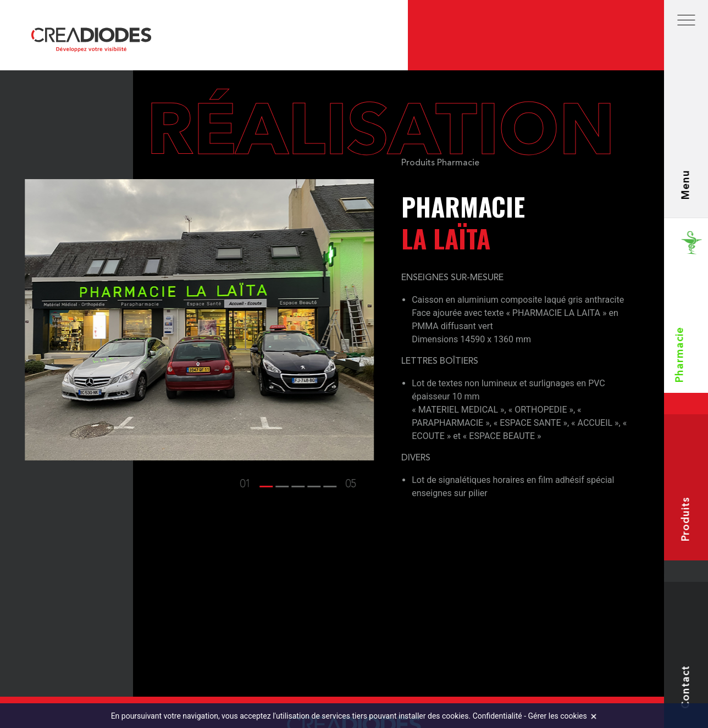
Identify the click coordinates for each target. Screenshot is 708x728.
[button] (256, 485)
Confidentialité (497, 716)
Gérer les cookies (558, 716)
